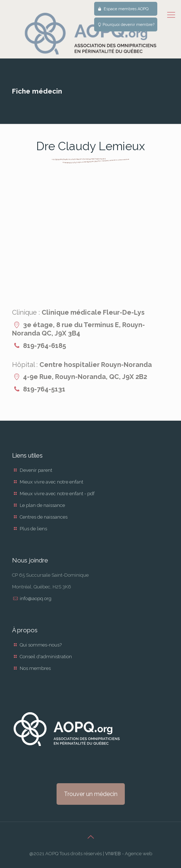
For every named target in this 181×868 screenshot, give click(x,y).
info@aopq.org (36, 598)
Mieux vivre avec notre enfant (51, 482)
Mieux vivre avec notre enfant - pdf (57, 494)
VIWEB (113, 854)
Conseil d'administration (46, 657)
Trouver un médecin (91, 794)
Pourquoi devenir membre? (126, 25)
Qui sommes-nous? (41, 645)
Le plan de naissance (42, 505)
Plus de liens (33, 529)
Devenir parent (36, 470)
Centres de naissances (44, 517)
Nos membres (35, 668)
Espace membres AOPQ (123, 9)
